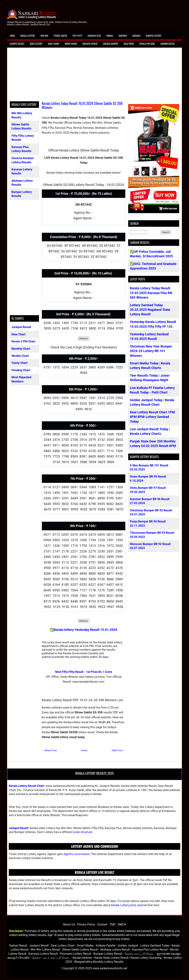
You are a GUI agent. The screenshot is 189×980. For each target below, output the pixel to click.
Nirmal (110, 36)
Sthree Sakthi (60, 36)
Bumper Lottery (154, 36)
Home (12, 36)
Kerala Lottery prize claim (127, 905)
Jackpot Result (17, 44)
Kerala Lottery (28, 36)
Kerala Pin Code (147, 44)
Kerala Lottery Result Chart (26, 786)
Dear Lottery (36, 44)
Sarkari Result (168, 44)
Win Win (44, 36)
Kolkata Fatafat (90, 44)
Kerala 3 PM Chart (23, 341)
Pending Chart (21, 370)
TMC (113, 924)
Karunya (123, 36)
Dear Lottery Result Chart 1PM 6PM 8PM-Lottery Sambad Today (152, 417)
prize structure (83, 832)
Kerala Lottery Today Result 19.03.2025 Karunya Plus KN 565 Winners (151, 293)
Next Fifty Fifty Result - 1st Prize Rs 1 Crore (84, 672)
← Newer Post (49, 750)
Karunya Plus (94, 36)
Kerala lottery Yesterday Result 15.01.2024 (86, 630)
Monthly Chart (21, 349)
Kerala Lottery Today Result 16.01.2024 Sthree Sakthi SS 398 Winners (82, 105)
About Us (69, 924)
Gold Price (129, 44)
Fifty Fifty (77, 36)
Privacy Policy (86, 924)
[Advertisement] (94, 76)
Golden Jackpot (111, 44)
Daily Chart (54, 44)
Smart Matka (71, 44)
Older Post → (118, 750)
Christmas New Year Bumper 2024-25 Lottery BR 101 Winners (151, 351)
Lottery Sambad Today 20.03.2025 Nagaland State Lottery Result (150, 310)
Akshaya (136, 36)
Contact (102, 924)
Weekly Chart (20, 356)
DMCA (122, 924)
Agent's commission (77, 854)
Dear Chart (18, 334)
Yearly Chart (19, 363)
